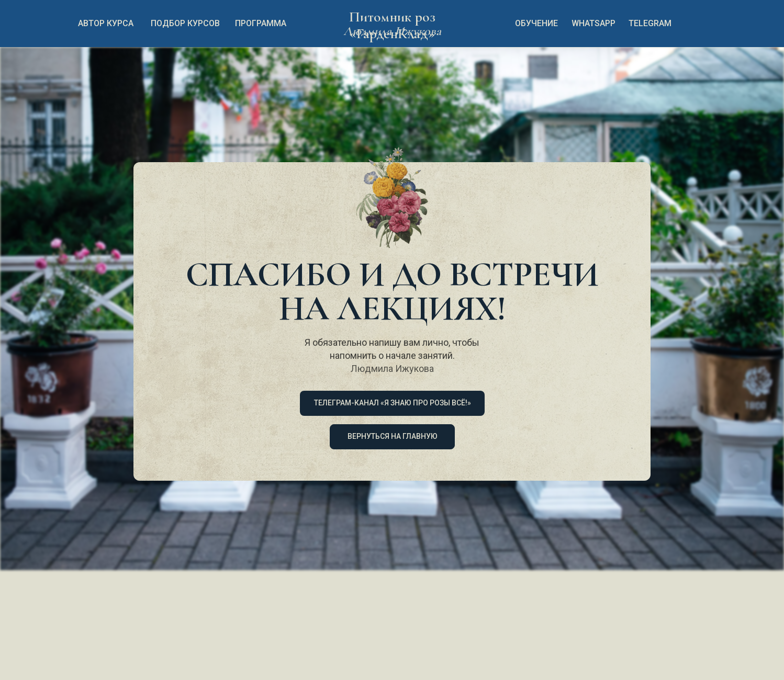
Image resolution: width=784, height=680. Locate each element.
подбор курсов (185, 23)
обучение (536, 23)
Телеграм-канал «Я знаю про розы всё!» (393, 403)
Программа (261, 23)
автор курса (106, 23)
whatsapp (593, 23)
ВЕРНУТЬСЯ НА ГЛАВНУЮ (393, 436)
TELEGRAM (650, 23)
